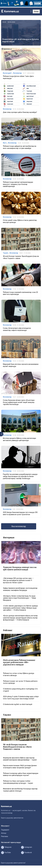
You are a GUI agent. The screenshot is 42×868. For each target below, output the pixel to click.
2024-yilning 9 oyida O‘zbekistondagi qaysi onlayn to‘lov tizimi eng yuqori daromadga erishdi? (21, 698)
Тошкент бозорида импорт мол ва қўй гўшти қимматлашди (20, 568)
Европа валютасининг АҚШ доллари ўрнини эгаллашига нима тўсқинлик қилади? (20, 767)
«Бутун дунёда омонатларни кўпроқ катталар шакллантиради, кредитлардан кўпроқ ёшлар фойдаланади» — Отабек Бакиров (20, 618)
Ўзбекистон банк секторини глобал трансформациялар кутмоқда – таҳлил (18, 782)
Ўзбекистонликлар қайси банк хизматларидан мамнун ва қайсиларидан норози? (21, 774)
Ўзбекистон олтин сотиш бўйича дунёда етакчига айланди (19, 674)
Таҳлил (6, 253)
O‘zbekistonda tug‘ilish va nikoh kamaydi (18, 704)
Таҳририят (5, 830)
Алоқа (4, 833)
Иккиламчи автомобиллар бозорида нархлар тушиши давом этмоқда (20, 790)
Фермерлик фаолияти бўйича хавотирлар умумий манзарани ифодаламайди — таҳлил (20, 759)
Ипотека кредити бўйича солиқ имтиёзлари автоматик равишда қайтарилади (19, 439)
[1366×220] (21, 6)
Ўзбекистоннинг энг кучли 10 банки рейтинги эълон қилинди (20, 682)
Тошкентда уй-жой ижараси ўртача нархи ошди (20, 40)
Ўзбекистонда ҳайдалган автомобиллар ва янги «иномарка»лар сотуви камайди (20, 147)
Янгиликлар (17, 73)
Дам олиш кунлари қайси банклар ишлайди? (20, 112)
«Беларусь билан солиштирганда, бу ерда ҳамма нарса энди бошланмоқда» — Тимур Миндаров (19, 598)
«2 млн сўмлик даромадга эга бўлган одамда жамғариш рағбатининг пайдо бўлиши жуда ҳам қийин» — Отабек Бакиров (20, 608)
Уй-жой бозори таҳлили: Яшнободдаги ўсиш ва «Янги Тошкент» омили (17, 747)
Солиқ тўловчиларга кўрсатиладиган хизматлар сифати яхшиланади (17, 329)
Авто (5, 143)
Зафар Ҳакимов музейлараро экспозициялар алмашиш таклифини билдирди (20, 589)
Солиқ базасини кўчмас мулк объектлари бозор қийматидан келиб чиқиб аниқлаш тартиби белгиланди (19, 402)
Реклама (5, 836)
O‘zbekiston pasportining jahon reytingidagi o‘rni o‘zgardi (20, 690)
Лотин (36, 11)
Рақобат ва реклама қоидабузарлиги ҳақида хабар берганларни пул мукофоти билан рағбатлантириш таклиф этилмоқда (20, 476)
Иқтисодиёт (7, 73)
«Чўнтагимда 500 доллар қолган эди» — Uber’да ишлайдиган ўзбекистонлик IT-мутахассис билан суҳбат (18, 580)
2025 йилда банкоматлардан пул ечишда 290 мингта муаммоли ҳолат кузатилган (20, 513)
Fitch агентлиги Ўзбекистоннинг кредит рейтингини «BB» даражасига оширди (19, 662)
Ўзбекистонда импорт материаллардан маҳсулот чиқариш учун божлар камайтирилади (18, 184)
